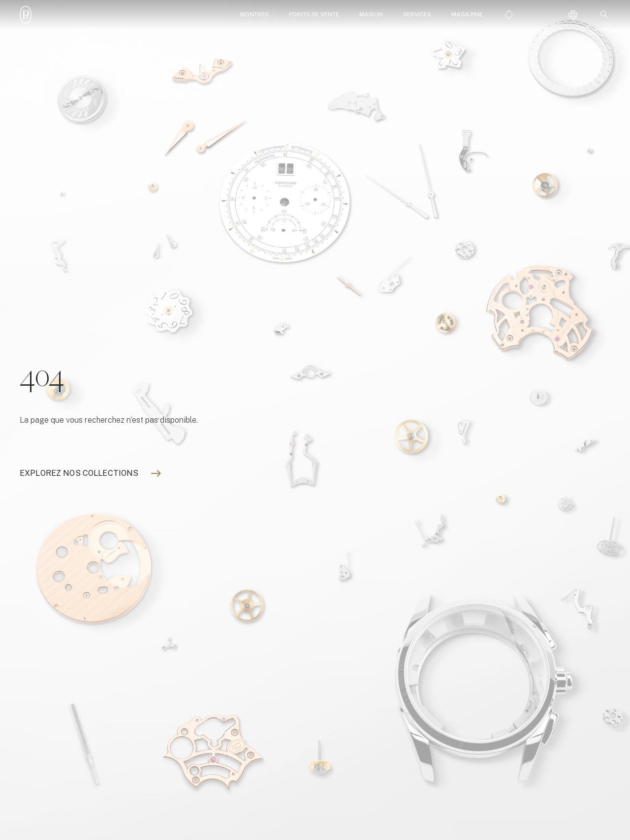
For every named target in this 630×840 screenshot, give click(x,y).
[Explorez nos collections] (79, 473)
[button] (602, 15)
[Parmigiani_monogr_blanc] (26, 15)
